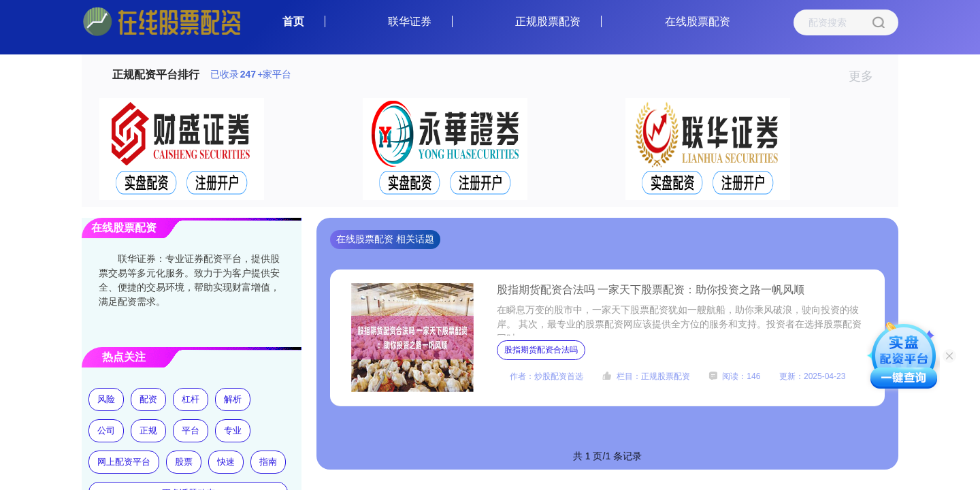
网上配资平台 (124, 462)
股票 (184, 462)
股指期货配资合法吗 (541, 350)
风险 (106, 399)
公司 (106, 430)
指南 (268, 462)
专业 (233, 430)
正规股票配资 (548, 21)
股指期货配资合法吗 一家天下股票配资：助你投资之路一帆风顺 (651, 290)
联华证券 (410, 21)
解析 (233, 399)
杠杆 (191, 399)
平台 (191, 430)
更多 (867, 76)
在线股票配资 (698, 21)
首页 (293, 21)
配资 (148, 399)
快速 (226, 462)
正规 (148, 430)
